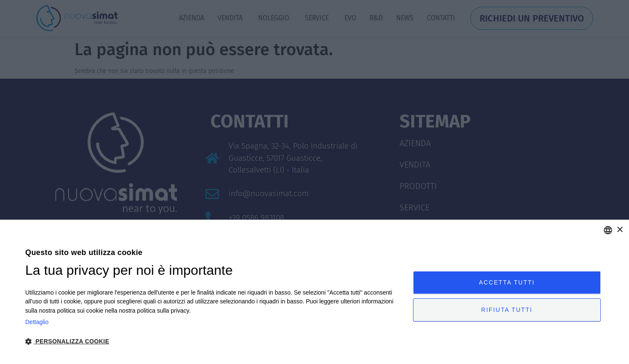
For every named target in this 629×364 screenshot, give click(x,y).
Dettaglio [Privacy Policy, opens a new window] (37, 322)
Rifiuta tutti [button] (507, 310)
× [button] (620, 230)
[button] (213, 341)
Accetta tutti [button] (507, 282)
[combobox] (608, 230)
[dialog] (314, 292)
